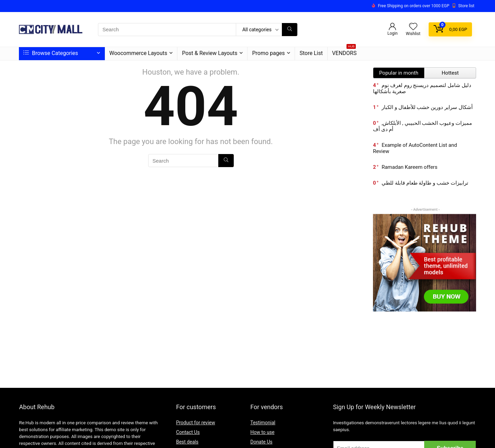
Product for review (196, 423)
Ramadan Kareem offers (409, 167)
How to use (262, 432)
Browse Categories (51, 53)
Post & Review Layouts (210, 53)
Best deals (187, 442)
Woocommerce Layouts (138, 53)
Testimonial (263, 423)
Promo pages (268, 53)
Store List (311, 53)
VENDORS (344, 52)
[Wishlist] (413, 27)
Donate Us (261, 442)
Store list (466, 6)
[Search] (290, 30)
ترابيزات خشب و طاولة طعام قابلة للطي (425, 183)
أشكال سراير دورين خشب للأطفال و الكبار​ (427, 107)
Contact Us (188, 432)
